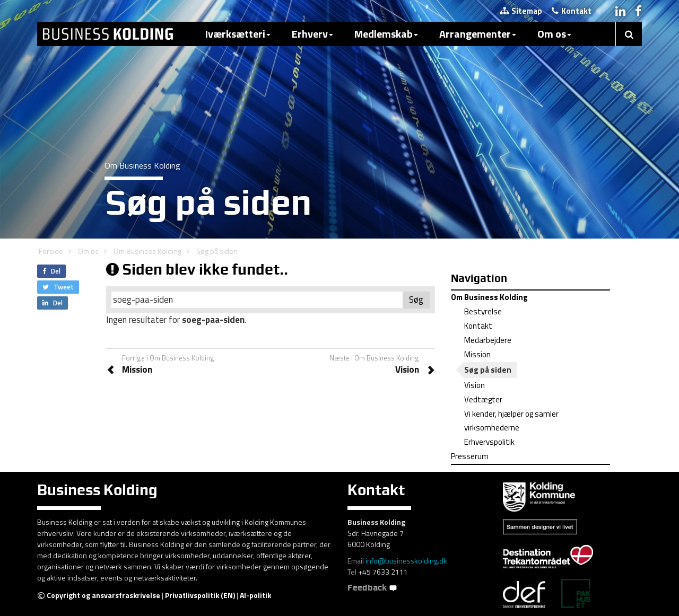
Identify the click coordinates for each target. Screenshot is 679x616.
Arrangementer (478, 34)
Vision (475, 385)
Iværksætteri (238, 34)
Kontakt (572, 11)
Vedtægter (483, 399)
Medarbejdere (488, 340)
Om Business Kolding (147, 251)
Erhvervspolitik (489, 442)
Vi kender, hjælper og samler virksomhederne (511, 421)
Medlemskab (386, 34)
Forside (51, 251)
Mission (477, 354)
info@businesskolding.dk (406, 561)
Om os (554, 34)
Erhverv (312, 34)
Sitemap (521, 11)
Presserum (470, 456)
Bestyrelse (483, 311)
